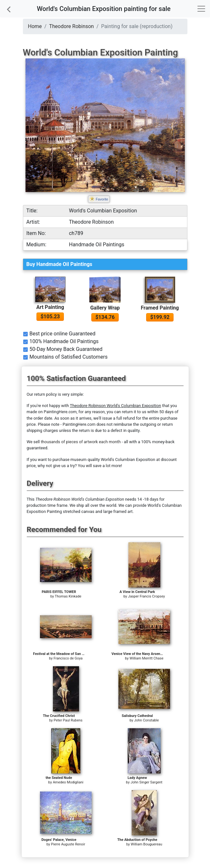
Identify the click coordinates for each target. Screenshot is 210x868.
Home (35, 26)
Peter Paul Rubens (68, 720)
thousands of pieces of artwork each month (81, 442)
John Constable (147, 720)
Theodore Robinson (71, 26)
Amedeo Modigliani (68, 782)
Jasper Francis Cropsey (146, 596)
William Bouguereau (146, 844)
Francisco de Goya (68, 658)
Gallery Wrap (105, 308)
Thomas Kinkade (68, 596)
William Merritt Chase (147, 658)
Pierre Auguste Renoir (68, 844)
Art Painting (50, 307)
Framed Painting (160, 308)
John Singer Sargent (147, 782)
